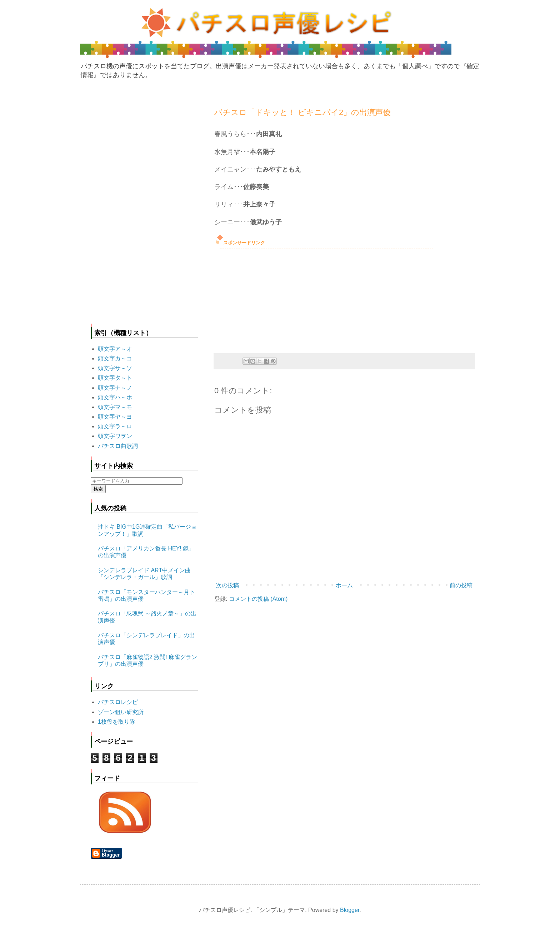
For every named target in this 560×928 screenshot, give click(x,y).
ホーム (344, 585)
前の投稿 (461, 585)
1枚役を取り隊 (117, 722)
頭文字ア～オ (115, 349)
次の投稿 (227, 585)
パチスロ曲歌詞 (118, 446)
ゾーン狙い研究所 (121, 712)
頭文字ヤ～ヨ (115, 417)
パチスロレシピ (118, 702)
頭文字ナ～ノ (115, 388)
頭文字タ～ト (115, 378)
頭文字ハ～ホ (115, 397)
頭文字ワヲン (115, 436)
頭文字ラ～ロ (115, 426)
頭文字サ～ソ (115, 368)
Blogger (350, 910)
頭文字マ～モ (115, 407)
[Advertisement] (268, 299)
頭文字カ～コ (115, 358)
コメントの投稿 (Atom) (258, 599)
